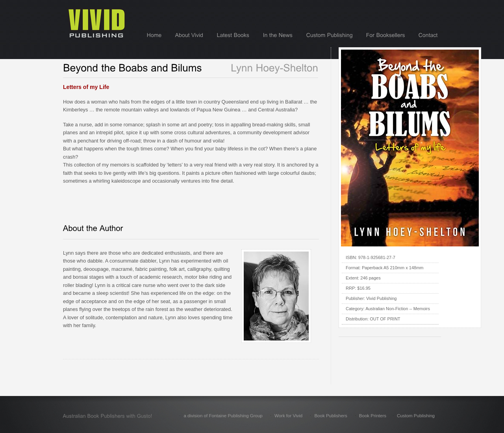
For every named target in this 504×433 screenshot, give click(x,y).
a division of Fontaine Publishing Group (223, 416)
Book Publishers (331, 416)
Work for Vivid (288, 416)
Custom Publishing (416, 416)
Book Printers (373, 416)
